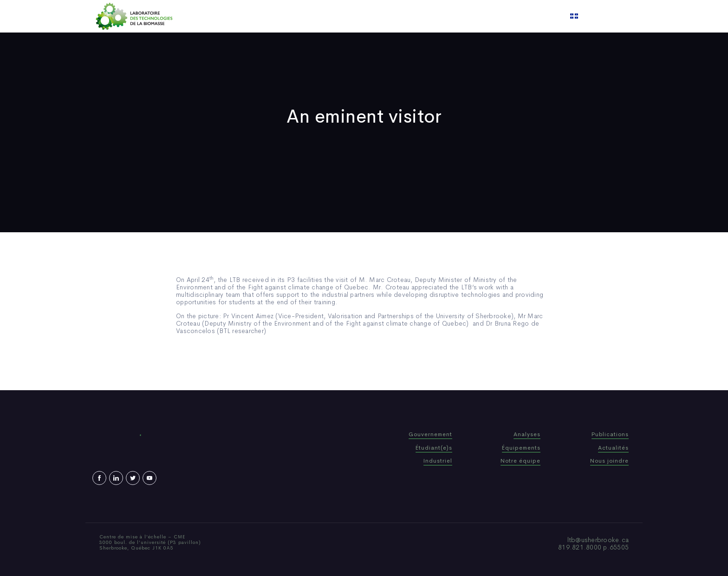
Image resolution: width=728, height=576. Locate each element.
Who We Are (301, 16)
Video (420, 16)
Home (261, 16)
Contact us (459, 16)
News (391, 16)
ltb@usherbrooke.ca (598, 540)
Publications (352, 16)
